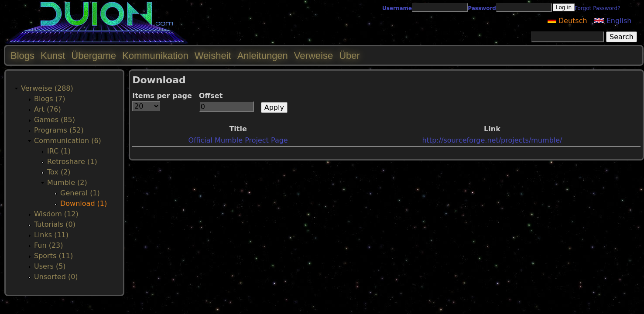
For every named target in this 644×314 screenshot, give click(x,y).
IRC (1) (59, 151)
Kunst (53, 56)
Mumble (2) (67, 183)
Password (482, 8)
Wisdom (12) (56, 214)
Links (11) (51, 235)
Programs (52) (59, 130)
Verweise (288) (47, 88)
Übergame (94, 56)
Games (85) (55, 120)
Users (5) (50, 266)
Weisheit (213, 56)
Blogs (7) (50, 99)
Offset (211, 96)
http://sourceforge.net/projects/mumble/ (492, 140)
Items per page (162, 96)
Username (397, 8)
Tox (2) (59, 172)
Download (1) (84, 203)
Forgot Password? (597, 8)
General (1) (80, 193)
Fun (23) (49, 245)
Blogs (22, 56)
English (613, 21)
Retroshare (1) (72, 162)
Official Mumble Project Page (238, 140)
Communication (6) (68, 141)
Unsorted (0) (56, 277)
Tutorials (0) (55, 224)
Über (349, 56)
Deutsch (567, 21)
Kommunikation (155, 56)
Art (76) (48, 109)
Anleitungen (263, 56)
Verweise (313, 56)
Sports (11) (53, 256)
